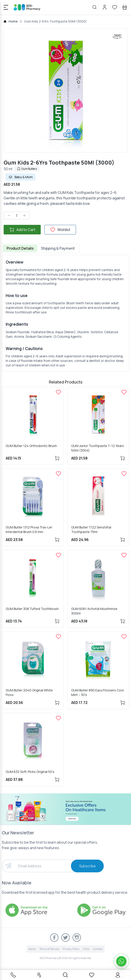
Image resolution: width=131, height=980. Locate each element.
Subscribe (87, 866)
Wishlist (60, 230)
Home (13, 21)
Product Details (20, 248)
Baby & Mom (20, 177)
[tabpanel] (65, 313)
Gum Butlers (27, 169)
